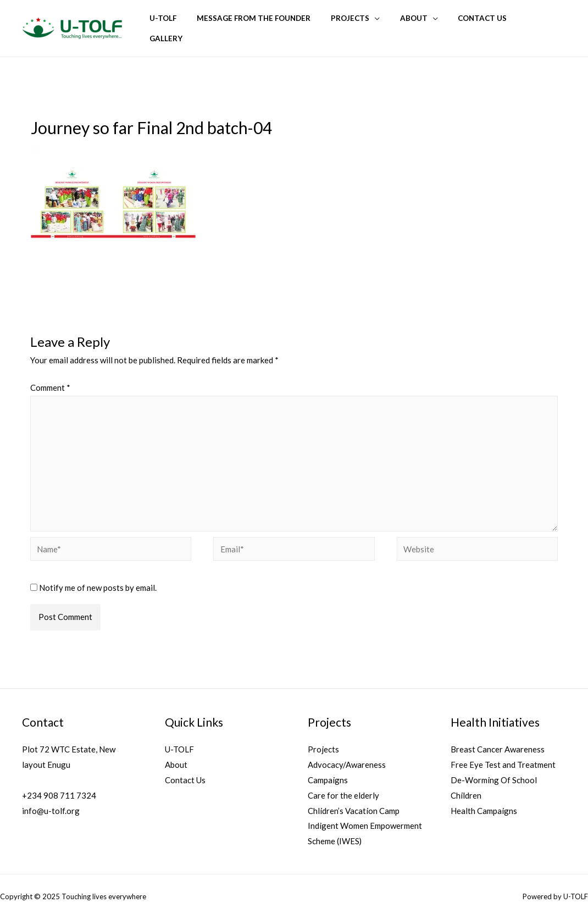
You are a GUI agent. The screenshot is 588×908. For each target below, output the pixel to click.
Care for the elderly (343, 785)
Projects (368, 24)
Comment (50, 378)
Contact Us (489, 24)
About (426, 24)
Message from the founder (277, 24)
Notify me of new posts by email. (98, 578)
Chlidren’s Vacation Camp (354, 801)
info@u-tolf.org (51, 801)
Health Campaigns (484, 801)
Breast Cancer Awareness (498, 739)
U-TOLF (192, 24)
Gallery (545, 24)
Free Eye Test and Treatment (503, 755)
